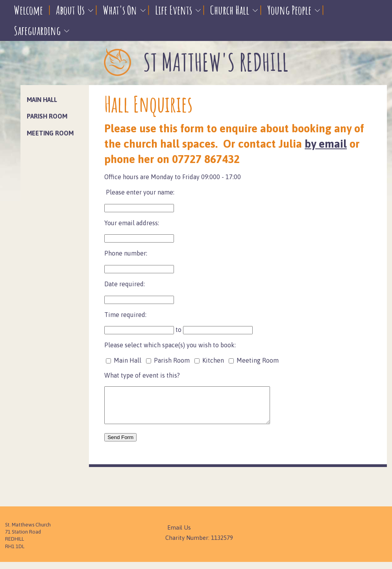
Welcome (28, 10)
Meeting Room (50, 133)
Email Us (179, 535)
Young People (289, 10)
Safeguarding (37, 31)
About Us (70, 10)
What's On (120, 10)
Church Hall (230, 10)
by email (326, 144)
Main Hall (42, 100)
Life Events (174, 10)
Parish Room (47, 116)
